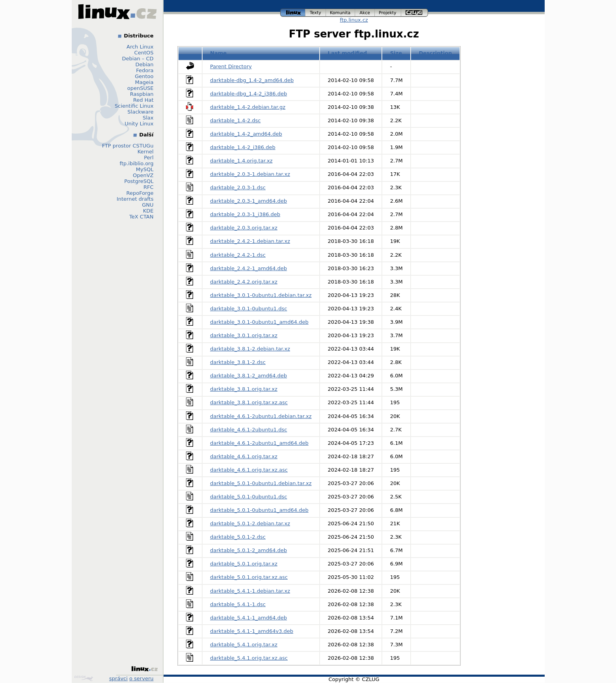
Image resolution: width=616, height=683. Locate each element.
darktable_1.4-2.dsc (235, 120)
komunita (341, 13)
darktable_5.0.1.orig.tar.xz (244, 564)
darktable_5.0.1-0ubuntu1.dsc (248, 497)
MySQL (145, 169)
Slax (148, 118)
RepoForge (140, 193)
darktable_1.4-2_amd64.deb (246, 134)
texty (316, 13)
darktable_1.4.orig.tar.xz (241, 161)
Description (435, 53)
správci (118, 678)
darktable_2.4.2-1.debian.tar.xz (250, 241)
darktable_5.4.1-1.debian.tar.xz (250, 591)
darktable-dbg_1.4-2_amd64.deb (252, 80)
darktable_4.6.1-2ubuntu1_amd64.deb (259, 443)
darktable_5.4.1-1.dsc (238, 604)
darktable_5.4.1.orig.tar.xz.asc (249, 658)
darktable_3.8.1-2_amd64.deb (248, 376)
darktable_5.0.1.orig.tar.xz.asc (249, 577)
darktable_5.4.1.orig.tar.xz (244, 645)
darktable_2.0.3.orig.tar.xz (244, 228)
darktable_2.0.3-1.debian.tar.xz (250, 174)
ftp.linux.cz (354, 20)
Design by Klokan (84, 678)
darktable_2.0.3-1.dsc (238, 188)
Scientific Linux (134, 106)
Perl (149, 158)
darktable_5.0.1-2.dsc (238, 537)
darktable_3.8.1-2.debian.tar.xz (250, 349)
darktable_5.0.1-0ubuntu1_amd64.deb (259, 510)
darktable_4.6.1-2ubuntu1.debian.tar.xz (261, 416)
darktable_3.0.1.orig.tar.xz (244, 335)
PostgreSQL (139, 181)
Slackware (140, 112)
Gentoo (144, 76)
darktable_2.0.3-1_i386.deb (245, 214)
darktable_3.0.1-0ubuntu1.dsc (248, 309)
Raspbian (142, 94)
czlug (415, 13)
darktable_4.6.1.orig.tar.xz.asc (249, 470)
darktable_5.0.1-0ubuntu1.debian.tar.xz (261, 483)
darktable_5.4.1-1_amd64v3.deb (252, 631)
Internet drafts (135, 199)
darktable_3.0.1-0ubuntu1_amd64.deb (259, 322)
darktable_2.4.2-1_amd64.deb (248, 268)
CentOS (144, 53)
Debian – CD (138, 59)
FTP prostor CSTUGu (128, 146)
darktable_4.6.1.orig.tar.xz (244, 456)
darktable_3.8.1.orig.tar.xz (244, 389)
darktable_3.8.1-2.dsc (238, 362)
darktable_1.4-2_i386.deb (243, 147)
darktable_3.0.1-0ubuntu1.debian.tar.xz (261, 295)
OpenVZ (143, 175)
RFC (149, 187)
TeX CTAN (141, 217)
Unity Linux (139, 124)
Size (396, 53)
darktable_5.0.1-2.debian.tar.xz (250, 523)
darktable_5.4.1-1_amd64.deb (248, 618)
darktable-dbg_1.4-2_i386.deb (248, 94)
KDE (148, 211)
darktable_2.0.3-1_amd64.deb (248, 201)
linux (293, 13)
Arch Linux (140, 47)
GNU (148, 205)
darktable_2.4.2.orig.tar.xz (244, 282)
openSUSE (141, 88)
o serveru (141, 678)
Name (218, 53)
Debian (144, 64)
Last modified (348, 53)
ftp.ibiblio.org (137, 163)
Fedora (145, 70)
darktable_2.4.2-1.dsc (238, 255)
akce (365, 13)
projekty (388, 13)
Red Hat (143, 100)
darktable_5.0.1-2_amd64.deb (248, 550)
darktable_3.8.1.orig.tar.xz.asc (249, 402)
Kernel (146, 152)
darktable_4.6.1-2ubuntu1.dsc (248, 430)
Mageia (144, 82)
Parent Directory (231, 66)
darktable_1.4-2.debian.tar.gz (248, 107)
